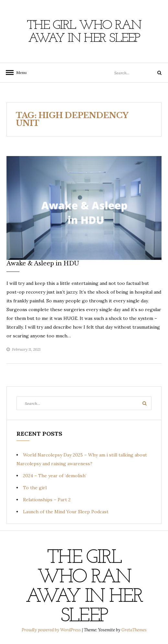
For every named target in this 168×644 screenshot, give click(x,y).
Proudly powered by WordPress (52, 630)
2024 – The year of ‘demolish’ (55, 476)
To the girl (35, 488)
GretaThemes (134, 630)
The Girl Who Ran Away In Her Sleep (84, 32)
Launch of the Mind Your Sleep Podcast (66, 512)
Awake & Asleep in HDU (44, 263)
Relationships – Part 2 (47, 500)
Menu (19, 73)
